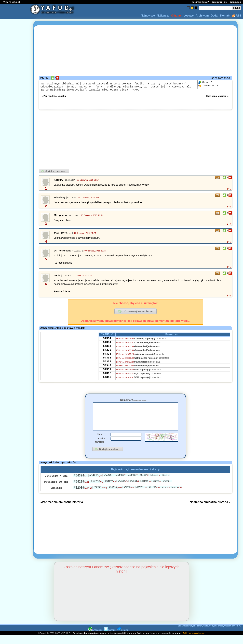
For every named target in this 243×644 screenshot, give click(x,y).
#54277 (110, 490)
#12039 (83, 496)
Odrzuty (176, 16)
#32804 (177, 496)
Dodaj (214, 16)
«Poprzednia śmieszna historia (62, 510)
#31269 (155, 496)
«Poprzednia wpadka (54, 98)
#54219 (81, 490)
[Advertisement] (15, 322)
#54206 (97, 490)
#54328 (133, 483)
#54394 (81, 484)
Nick (99, 442)
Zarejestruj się (219, 2)
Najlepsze (163, 16)
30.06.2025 (217, 78)
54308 (107, 365)
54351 (107, 379)
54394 (107, 342)
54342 (107, 374)
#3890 (100, 496)
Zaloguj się (236, 2)
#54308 (121, 483)
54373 (107, 356)
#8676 (129, 496)
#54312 (166, 484)
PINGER (123, 639)
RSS (237, 16)
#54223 (146, 490)
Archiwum (202, 16)
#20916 (115, 496)
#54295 (96, 484)
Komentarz (133, 403)
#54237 (157, 490)
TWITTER (110, 639)
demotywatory (91, 642)
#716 (166, 496)
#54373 (109, 484)
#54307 (123, 490)
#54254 (135, 490)
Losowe (189, 16)
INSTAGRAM (95, 639)
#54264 (167, 490)
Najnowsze (148, 16)
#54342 (145, 484)
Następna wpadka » (217, 98)
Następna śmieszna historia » (210, 510)
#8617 (142, 496)
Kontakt (225, 16)
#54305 (156, 484)
